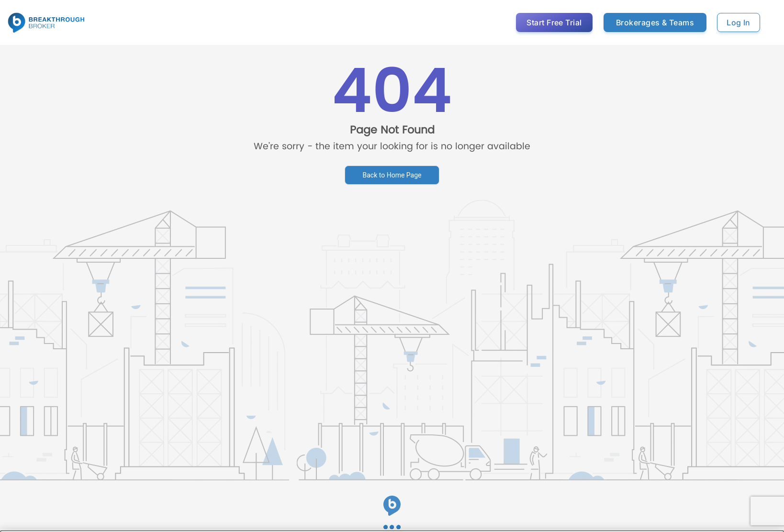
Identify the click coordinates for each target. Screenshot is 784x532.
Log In (739, 22)
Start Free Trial (554, 22)
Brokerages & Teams (655, 22)
